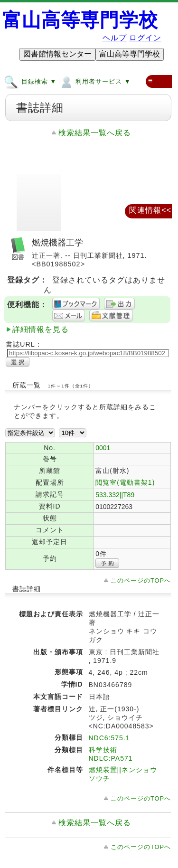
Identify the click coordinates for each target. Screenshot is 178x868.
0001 (103, 448)
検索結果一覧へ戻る (95, 133)
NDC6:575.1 (109, 738)
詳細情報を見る (41, 329)
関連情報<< (150, 210)
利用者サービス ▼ (95, 81)
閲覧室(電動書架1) (125, 482)
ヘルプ (115, 38)
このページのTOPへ (141, 580)
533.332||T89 (115, 495)
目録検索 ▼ (30, 81)
